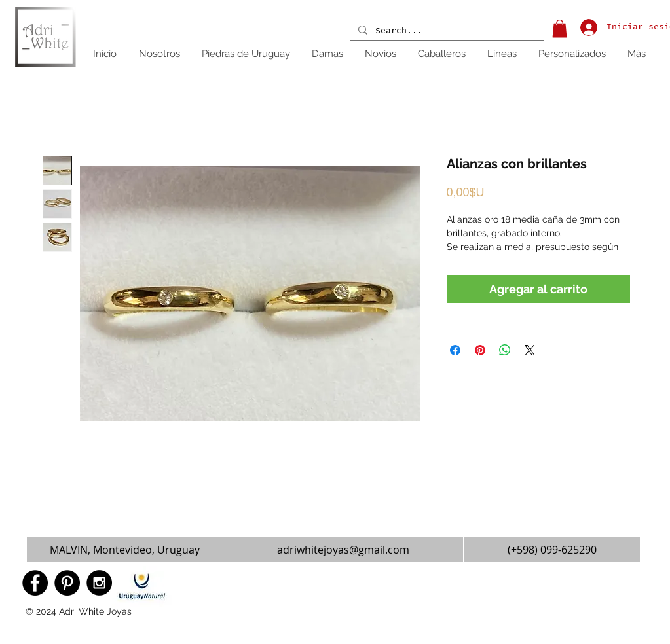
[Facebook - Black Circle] (35, 583)
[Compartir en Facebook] (455, 350)
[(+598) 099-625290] (552, 550)
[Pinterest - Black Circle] (67, 583)
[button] (560, 28)
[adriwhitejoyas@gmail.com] (343, 550)
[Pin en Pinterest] (480, 350)
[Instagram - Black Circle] (99, 583)
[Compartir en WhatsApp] (505, 350)
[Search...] (446, 31)
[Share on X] (530, 350)
